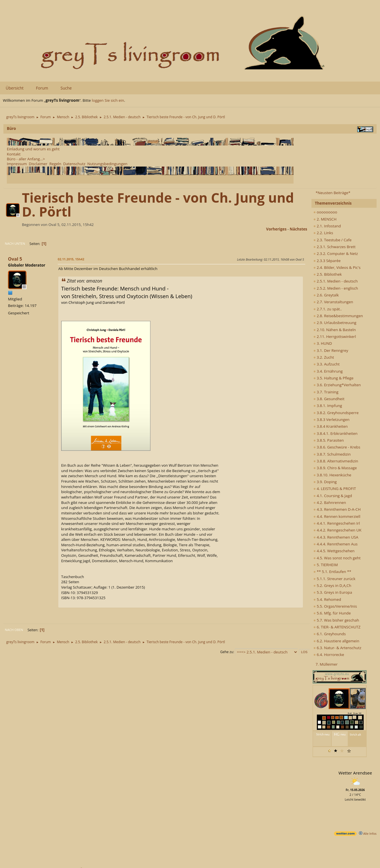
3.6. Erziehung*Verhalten (337, 385)
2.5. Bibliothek (328, 274)
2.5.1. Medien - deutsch (336, 281)
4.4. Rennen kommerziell (337, 516)
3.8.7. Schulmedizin (332, 454)
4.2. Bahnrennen (330, 502)
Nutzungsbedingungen (107, 164)
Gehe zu (227, 652)
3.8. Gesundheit (329, 399)
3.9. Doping (325, 482)
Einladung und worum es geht (33, 149)
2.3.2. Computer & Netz (336, 254)
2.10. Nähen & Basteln (335, 330)
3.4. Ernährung (328, 371)
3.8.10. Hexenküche (332, 475)
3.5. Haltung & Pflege (333, 378)
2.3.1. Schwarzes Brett (334, 247)
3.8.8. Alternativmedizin (336, 461)
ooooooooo (325, 212)
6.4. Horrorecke (329, 655)
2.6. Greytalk (326, 295)
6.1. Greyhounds (330, 634)
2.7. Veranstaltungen (333, 302)
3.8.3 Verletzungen (332, 420)
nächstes (299, 229)
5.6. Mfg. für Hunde (332, 613)
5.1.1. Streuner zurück (334, 579)
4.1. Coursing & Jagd (333, 496)
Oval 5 (15, 259)
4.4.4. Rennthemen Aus (335, 544)
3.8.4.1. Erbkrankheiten (335, 433)
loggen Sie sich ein (108, 100)
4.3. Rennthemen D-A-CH (337, 509)
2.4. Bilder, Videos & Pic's (337, 267)
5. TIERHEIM (326, 565)
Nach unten (15, 243)
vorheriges (276, 229)
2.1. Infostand (327, 226)
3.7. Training (326, 392)
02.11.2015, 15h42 (71, 259)
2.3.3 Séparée (327, 261)
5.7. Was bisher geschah (336, 620)
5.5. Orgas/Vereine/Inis (335, 606)
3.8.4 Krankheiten (331, 426)
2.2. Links (323, 233)
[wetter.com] (345, 835)
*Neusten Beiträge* (333, 193)
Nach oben (14, 630)
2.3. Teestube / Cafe (332, 240)
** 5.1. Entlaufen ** (332, 572)
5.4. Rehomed (327, 599)
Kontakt (14, 154)
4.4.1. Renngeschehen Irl (337, 523)
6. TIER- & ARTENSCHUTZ (337, 627)
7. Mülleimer (327, 664)
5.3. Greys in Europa (333, 592)
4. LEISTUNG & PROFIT (335, 489)
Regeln (55, 164)
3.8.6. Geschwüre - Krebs (337, 447)
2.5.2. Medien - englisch (336, 288)
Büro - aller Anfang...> (26, 159)
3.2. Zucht (324, 357)
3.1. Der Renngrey (331, 350)
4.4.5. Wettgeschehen (334, 551)
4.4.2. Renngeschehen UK (337, 530)
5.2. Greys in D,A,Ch (332, 585)
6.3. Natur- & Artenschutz (337, 648)
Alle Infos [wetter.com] (368, 833)
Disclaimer (38, 164)
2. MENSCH (325, 219)
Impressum (17, 164)
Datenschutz (74, 164)
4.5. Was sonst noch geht (337, 558)
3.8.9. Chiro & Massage (335, 468)
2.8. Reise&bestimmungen (338, 316)
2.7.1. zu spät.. (328, 309)
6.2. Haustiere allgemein (336, 641)
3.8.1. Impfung (328, 406)
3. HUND (323, 343)
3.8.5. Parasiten (329, 440)
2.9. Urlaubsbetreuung (335, 323)
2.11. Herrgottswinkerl (335, 337)
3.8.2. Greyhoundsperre (336, 413)
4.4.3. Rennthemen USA (336, 537)
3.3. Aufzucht (327, 364)
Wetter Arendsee (355, 773)
